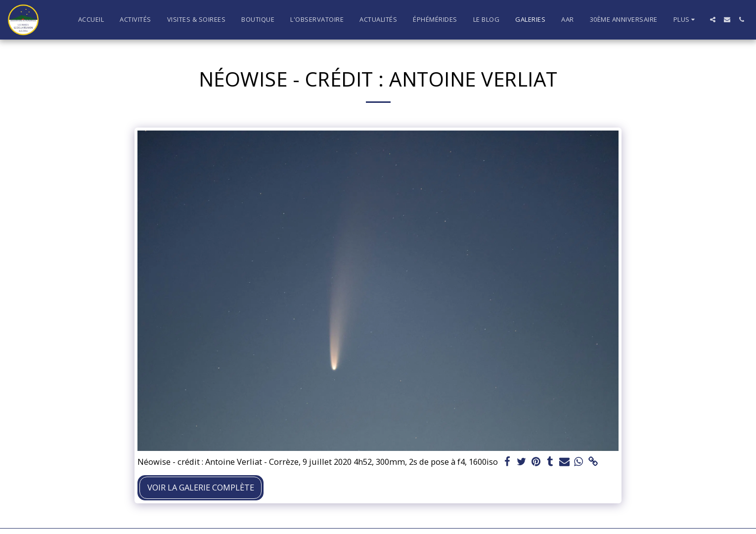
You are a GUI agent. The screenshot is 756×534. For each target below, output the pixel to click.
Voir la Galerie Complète (201, 487)
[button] (713, 20)
